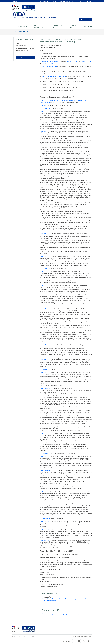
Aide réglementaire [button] (38, 26)
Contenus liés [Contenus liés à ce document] (25, 58)
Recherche (88, 26)
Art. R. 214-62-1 (45, 233)
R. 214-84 (51, 63)
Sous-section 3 (45, 369)
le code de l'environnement (50, 61)
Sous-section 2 (45, 268)
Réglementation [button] (22, 26)
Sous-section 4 (45, 453)
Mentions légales (23, 637)
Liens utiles (53, 637)
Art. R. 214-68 (45, 521)
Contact (14, 637)
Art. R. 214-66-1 (45, 470)
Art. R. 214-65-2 (46, 434)
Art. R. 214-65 (45, 372)
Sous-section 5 (45, 518)
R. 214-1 (44, 63)
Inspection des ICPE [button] (57, 26)
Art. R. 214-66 (45, 456)
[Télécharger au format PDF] (90, 40)
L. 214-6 (83, 61)
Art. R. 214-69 (45, 530)
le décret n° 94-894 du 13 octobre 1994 (54, 76)
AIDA (14, 31)
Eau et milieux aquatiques (50, 614)
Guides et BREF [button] (73, 26)
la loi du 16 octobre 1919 (49, 66)
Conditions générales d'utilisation (39, 637)
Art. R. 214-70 (45, 540)
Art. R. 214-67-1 (45, 504)
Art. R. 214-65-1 (45, 388)
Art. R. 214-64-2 (46, 345)
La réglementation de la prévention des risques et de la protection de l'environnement (34, 17)
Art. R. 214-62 (45, 131)
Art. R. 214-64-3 (46, 359)
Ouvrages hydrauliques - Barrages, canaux (72, 614)
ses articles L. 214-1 (73, 61)
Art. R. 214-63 (45, 272)
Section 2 (44, 105)
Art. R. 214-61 (45, 112)
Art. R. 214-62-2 (46, 256)
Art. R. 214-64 (45, 286)
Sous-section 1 (45, 108)
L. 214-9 (88, 61)
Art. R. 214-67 (45, 492)
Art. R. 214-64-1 (45, 309)
